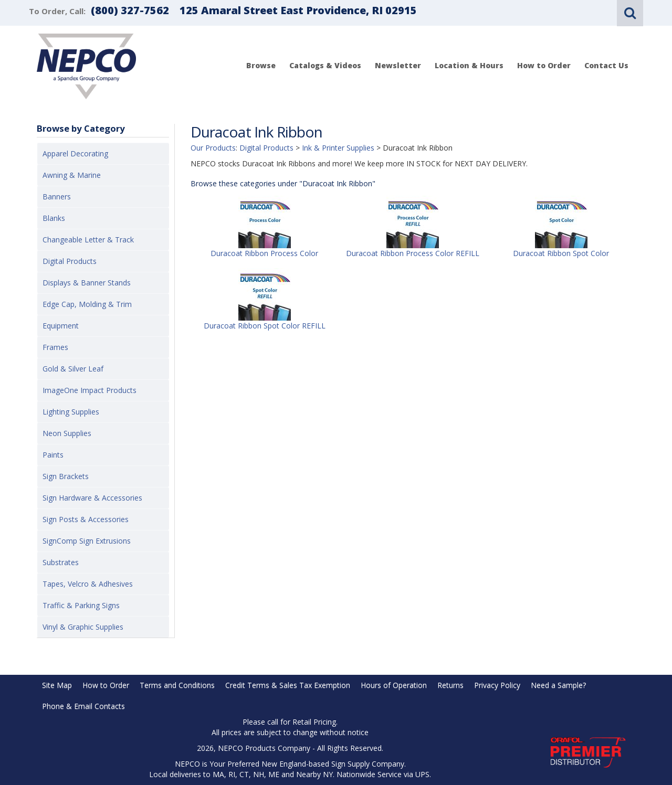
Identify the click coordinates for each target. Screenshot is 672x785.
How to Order (544, 65)
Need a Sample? (558, 685)
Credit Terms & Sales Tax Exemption (288, 685)
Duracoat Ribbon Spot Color (561, 253)
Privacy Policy (497, 685)
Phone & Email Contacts (83, 706)
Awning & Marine (72, 175)
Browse (261, 65)
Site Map (57, 685)
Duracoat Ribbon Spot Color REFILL (265, 326)
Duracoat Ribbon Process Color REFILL (413, 253)
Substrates (61, 562)
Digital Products (70, 261)
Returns (450, 685)
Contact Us (606, 65)
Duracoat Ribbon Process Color (264, 253)
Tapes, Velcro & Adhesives (88, 584)
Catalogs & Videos (325, 65)
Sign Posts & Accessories (86, 519)
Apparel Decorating (75, 153)
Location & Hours (469, 65)
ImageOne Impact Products (90, 390)
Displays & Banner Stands (87, 283)
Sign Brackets (66, 476)
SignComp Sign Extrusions (87, 541)
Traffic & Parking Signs (81, 605)
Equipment (61, 326)
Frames (55, 347)
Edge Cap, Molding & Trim (87, 304)
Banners (57, 197)
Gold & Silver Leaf (73, 369)
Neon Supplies (67, 433)
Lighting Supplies (71, 412)
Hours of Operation (394, 685)
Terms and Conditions (177, 685)
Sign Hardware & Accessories (92, 498)
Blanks (54, 218)
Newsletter (398, 65)
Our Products (213, 148)
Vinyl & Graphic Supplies (83, 627)
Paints (53, 455)
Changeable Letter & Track (88, 240)
